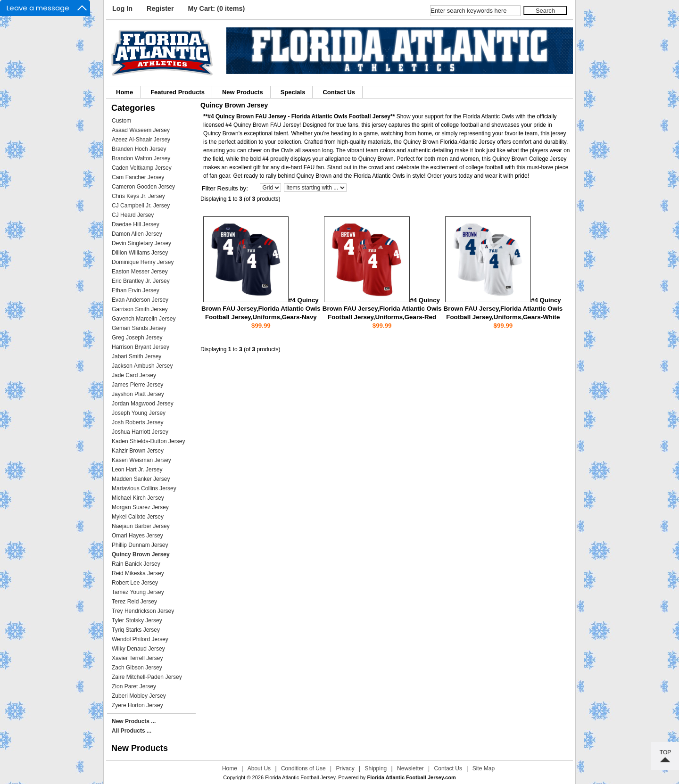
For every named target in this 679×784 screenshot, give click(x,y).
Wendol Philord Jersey (140, 639)
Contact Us (339, 92)
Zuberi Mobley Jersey (139, 696)
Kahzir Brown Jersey (138, 451)
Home (124, 92)
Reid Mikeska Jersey (138, 573)
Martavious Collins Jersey (144, 488)
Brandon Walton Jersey (141, 158)
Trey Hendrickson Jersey (143, 611)
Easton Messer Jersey (140, 272)
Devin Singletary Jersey (141, 243)
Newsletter (410, 768)
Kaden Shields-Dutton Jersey (148, 441)
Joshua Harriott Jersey (140, 432)
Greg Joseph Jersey (137, 338)
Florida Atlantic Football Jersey (300, 777)
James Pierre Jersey (137, 385)
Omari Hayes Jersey (137, 536)
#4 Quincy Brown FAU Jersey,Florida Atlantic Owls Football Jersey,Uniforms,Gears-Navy (261, 309)
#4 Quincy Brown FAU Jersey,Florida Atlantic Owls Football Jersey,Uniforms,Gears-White (503, 309)
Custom (121, 121)
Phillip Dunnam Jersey (140, 545)
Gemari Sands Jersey (139, 328)
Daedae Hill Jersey (136, 224)
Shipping (376, 768)
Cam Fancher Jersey (138, 177)
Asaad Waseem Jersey (141, 130)
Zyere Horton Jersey (137, 705)
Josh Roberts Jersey (137, 422)
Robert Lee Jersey (135, 583)
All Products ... (132, 731)
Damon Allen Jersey (137, 234)
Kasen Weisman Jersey (141, 460)
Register (160, 8)
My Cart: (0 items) (217, 8)
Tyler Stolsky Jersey (137, 620)
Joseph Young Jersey (139, 413)
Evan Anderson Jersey (140, 300)
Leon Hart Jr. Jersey (137, 470)
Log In (122, 8)
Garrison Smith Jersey (140, 309)
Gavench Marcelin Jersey (144, 319)
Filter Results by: (225, 188)
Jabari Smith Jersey (137, 356)
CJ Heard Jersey (133, 215)
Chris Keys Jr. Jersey (138, 196)
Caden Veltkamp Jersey (142, 168)
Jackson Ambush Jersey (142, 366)
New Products (243, 92)
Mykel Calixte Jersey (138, 517)
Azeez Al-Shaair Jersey (141, 140)
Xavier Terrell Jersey (137, 658)
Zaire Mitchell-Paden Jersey (147, 677)
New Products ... (134, 721)
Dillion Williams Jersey (140, 253)
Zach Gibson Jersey (137, 668)
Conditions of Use (303, 768)
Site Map (484, 768)
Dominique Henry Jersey (143, 262)
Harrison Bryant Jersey (141, 347)
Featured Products (178, 92)
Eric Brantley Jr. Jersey (141, 281)
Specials (293, 92)
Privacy (345, 768)
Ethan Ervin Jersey (136, 290)
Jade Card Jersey (134, 375)
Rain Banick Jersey (136, 564)
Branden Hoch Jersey (139, 149)
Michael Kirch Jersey (138, 498)
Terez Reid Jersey (134, 602)
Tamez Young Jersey (138, 592)
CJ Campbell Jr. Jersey (141, 206)
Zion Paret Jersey (134, 686)
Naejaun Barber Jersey (141, 526)
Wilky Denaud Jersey (138, 649)
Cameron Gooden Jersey (143, 187)
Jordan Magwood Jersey (143, 404)
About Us (259, 768)
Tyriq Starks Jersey (136, 630)
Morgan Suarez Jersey (140, 507)
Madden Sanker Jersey (141, 479)
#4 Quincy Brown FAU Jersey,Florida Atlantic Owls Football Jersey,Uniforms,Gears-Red (382, 309)
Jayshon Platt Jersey (138, 394)
